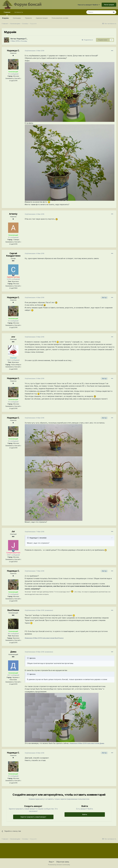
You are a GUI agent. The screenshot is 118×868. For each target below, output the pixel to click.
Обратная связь (63, 862)
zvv (13, 337)
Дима (13, 652)
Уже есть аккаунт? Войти (89, 5)
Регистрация (109, 5)
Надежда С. (22, 39)
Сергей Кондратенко (13, 255)
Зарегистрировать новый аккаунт (33, 817)
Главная (7, 13)
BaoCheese (13, 610)
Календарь (17, 18)
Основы (24, 41)
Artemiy (13, 214)
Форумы (5, 18)
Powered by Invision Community (59, 865)
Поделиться (87, 40)
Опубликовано (35, 51)
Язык (51, 862)
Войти (85, 814)
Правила (28, 18)
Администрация (42, 18)
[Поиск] (99, 12)
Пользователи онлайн (60, 18)
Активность (19, 12)
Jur (13, 531)
